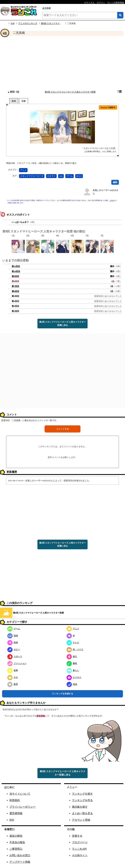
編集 (115, 182)
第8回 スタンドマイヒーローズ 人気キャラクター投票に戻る (62, 324)
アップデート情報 (20, 862)
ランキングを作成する (62, 694)
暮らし (73, 670)
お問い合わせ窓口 (20, 855)
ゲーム (70, 176)
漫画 (13, 636)
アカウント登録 (81, 820)
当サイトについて (20, 794)
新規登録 (41, 716)
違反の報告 (16, 836)
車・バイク (75, 649)
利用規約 (15, 800)
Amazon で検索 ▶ (108, 107)
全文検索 (47, 8)
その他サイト (80, 855)
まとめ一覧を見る (82, 813)
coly (61, 176)
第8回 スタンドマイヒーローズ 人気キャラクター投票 (70, 92)
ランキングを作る (82, 800)
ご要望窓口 (16, 849)
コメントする (62, 429)
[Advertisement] (62, 63)
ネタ (13, 677)
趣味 (72, 663)
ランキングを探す (82, 794)
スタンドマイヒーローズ (32, 176)
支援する (77, 836)
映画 (13, 642)
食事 (13, 670)
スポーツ (15, 656)
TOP (13, 23)
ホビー (14, 649)
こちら (112, 200)
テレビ (73, 642)
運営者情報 (16, 813)
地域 (72, 684)
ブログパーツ (80, 842)
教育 (13, 684)
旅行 (72, 656)
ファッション (17, 663)
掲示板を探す (80, 807)
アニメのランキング (28, 23)
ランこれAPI (79, 849)
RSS (12, 820)
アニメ (23, 170)
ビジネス (74, 677)
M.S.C (79, 176)
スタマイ (51, 176)
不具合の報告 (17, 842)
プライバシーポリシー (22, 807)
